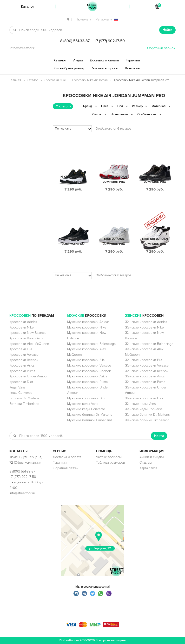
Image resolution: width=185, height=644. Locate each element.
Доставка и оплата (104, 60)
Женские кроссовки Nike (144, 327)
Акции (78, 60)
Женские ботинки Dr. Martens (147, 415)
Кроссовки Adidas (23, 322)
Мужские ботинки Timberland (90, 420)
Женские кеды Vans (140, 404)
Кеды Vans (17, 387)
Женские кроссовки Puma (145, 382)
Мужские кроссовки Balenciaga (91, 344)
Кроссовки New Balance (28, 333)
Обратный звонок (161, 48)
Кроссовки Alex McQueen (29, 344)
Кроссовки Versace (24, 355)
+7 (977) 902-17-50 (109, 41)
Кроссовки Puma (22, 371)
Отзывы (146, 463)
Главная (15, 80)
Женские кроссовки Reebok (147, 371)
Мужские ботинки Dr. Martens (90, 415)
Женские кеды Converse (144, 409)
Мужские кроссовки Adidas (88, 322)
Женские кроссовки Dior (144, 398)
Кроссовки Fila (21, 349)
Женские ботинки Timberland (147, 420)
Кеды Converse (21, 393)
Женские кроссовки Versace (147, 365)
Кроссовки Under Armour (29, 376)
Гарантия (133, 60)
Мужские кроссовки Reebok (89, 371)
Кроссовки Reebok (24, 360)
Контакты (132, 68)
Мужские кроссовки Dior (86, 398)
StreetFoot (92, 7)
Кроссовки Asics (22, 365)
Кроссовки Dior (21, 382)
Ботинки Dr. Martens (24, 398)
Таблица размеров (111, 463)
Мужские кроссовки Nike (87, 327)
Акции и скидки (152, 457)
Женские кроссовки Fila (144, 360)
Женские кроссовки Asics (145, 376)
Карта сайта (148, 468)
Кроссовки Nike (55, 80)
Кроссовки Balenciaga (26, 338)
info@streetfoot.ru (23, 48)
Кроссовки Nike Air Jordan (90, 80)
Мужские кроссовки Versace (89, 365)
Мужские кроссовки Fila (86, 360)
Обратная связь (65, 468)
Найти (167, 30)
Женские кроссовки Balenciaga (149, 344)
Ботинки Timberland (24, 404)
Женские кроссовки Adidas (146, 322)
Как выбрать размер (69, 68)
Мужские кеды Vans (83, 404)
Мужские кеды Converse (86, 409)
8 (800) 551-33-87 (75, 41)
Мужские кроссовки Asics (87, 376)
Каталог (60, 60)
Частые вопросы (105, 68)
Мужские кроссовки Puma (87, 382)
